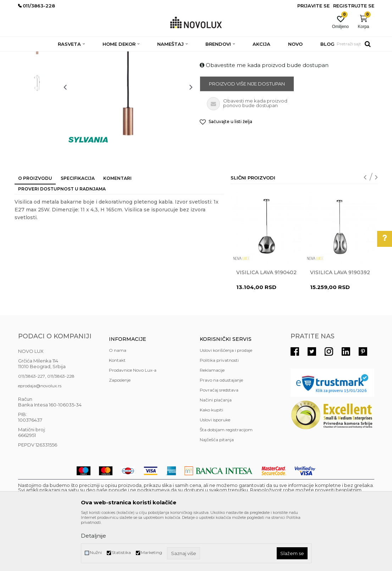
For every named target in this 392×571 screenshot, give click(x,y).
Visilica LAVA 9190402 (266, 324)
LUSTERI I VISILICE (115, 56)
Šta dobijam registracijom (226, 481)
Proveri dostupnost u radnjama (62, 240)
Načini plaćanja (216, 451)
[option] (37, 94)
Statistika (121, 552)
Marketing (151, 552)
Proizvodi (56, 56)
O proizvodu (35, 230)
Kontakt (117, 412)
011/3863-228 (61, 428)
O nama (118, 402)
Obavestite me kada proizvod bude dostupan (264, 117)
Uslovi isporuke (215, 471)
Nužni (96, 552)
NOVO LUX (30, 56)
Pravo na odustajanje (221, 431)
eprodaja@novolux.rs (40, 437)
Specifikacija (78, 230)
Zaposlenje (120, 431)
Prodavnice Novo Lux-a (133, 422)
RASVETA (81, 56)
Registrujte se (354, 6)
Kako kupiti (211, 461)
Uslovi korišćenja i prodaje (226, 402)
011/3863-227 (32, 428)
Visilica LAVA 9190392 (340, 324)
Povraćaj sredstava (219, 441)
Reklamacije (212, 422)
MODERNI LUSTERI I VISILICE (169, 56)
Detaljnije (93, 536)
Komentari (117, 230)
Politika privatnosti (219, 412)
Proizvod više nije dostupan (247, 135)
